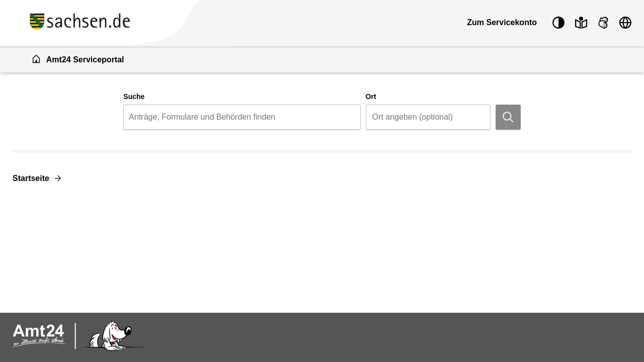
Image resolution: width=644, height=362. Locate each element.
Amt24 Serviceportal (78, 59)
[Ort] (428, 117)
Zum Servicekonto (502, 22)
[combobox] (242, 117)
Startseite (31, 178)
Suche (134, 97)
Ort (371, 97)
